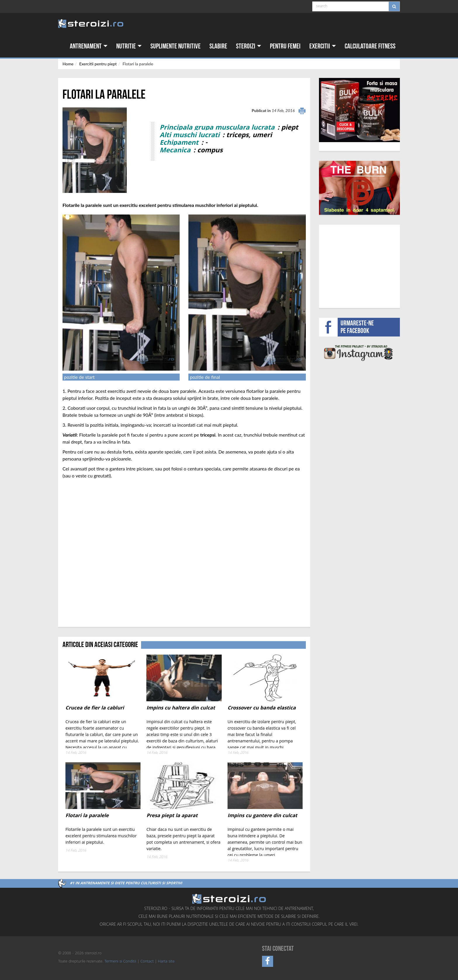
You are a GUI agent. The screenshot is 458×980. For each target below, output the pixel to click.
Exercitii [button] (323, 46)
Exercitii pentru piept (98, 64)
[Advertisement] (359, 266)
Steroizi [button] (249, 46)
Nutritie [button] (129, 46)
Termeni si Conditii (120, 962)
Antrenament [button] (89, 46)
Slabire (218, 46)
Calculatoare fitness (370, 46)
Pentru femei (285, 46)
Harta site (166, 962)
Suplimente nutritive (176, 46)
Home (68, 64)
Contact (147, 962)
